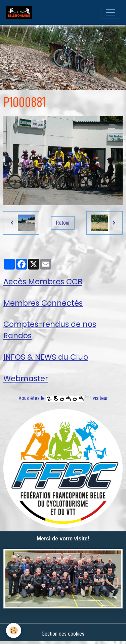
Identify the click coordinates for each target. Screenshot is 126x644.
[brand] (20, 12)
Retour (63, 223)
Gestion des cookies (63, 634)
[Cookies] (14, 630)
